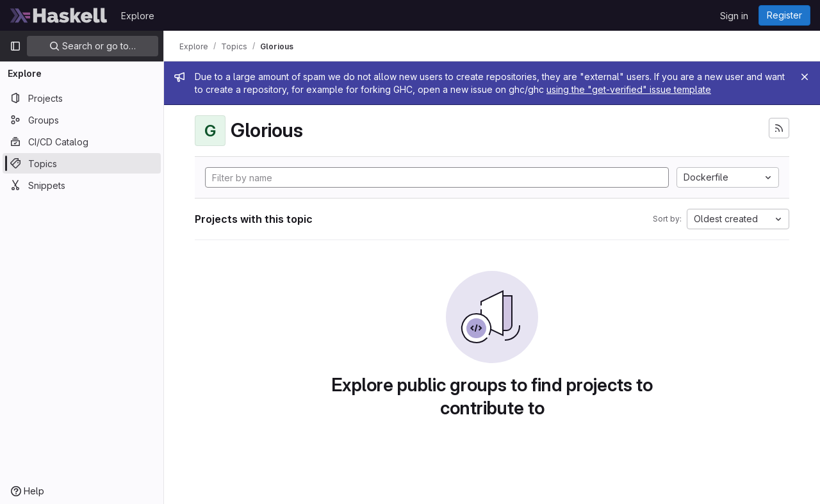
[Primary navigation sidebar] (15, 46)
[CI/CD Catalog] (82, 142)
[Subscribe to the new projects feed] (779, 128)
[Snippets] (82, 185)
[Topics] (82, 163)
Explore (138, 16)
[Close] (805, 77)
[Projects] (82, 98)
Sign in (734, 16)
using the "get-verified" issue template (629, 89)
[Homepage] (59, 15)
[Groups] (82, 120)
